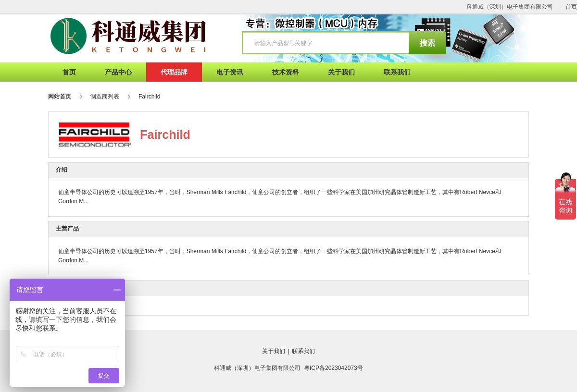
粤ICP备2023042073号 (333, 368)
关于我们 (274, 351)
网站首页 (60, 97)
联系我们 (303, 351)
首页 (571, 7)
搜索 (427, 43)
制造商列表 (105, 97)
